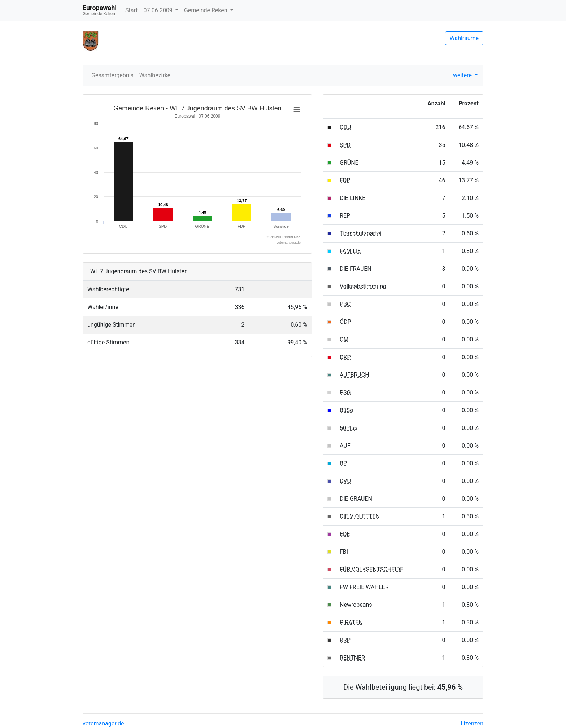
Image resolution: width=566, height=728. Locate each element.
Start (131, 10)
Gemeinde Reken (206, 10)
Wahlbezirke (155, 75)
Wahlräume (464, 38)
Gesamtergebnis (112, 75)
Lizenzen (472, 723)
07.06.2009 (158, 10)
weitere (463, 75)
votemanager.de (103, 723)
